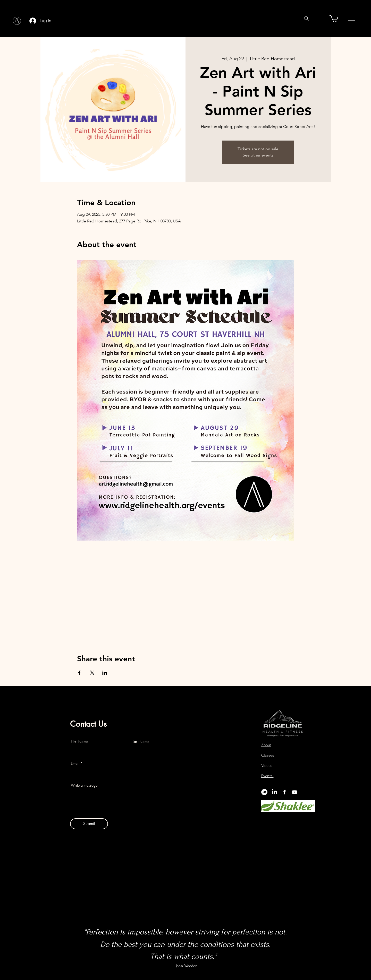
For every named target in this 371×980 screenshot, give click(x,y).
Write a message (84, 785)
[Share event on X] (92, 673)
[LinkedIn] (274, 792)
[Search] (306, 19)
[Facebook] (284, 792)
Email (75, 764)
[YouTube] (294, 792)
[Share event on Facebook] (79, 673)
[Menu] (352, 20)
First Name (79, 742)
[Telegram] (264, 792)
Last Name (141, 742)
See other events (258, 155)
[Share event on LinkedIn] (105, 673)
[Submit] (89, 824)
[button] (334, 18)
